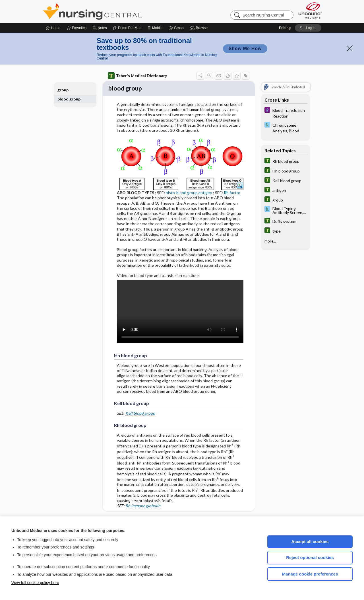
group (63, 90)
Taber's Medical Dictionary (137, 76)
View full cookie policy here (35, 583)
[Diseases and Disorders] (286, 113)
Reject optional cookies (310, 557)
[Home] (53, 28)
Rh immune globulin (143, 506)
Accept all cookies (310, 542)
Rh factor (232, 193)
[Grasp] (176, 28)
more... (270, 241)
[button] (199, 28)
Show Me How (245, 49)
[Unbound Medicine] (310, 10)
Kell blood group (140, 414)
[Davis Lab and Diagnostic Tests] (286, 128)
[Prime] (127, 28)
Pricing (285, 28)
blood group (69, 99)
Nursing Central (114, 11)
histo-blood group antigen (189, 193)
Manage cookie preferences (310, 574)
